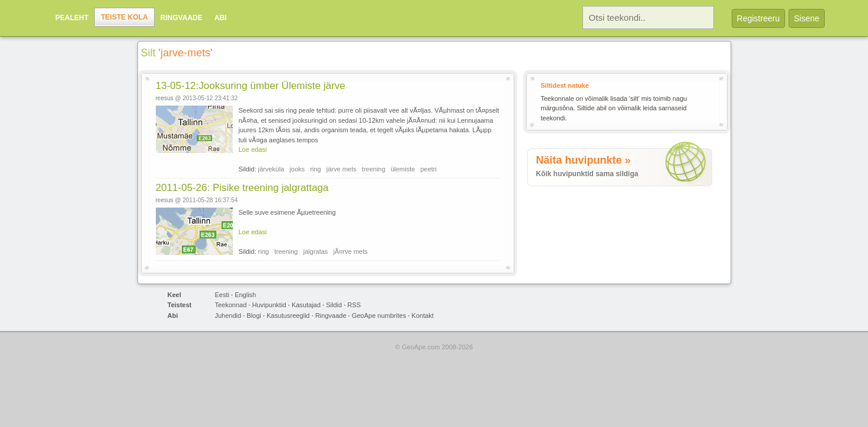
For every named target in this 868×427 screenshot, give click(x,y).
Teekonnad (231, 305)
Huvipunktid (269, 305)
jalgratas (316, 251)
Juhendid (228, 316)
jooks (297, 169)
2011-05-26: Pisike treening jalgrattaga (242, 188)
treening (374, 169)
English (245, 295)
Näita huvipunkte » (584, 160)
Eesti (222, 295)
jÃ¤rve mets (350, 251)
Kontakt (423, 316)
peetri (428, 169)
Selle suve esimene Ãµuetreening (287, 212)
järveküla (271, 169)
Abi (221, 18)
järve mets (342, 169)
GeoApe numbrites (379, 316)
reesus (165, 98)
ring (315, 169)
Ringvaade (182, 18)
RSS (354, 305)
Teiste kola (124, 17)
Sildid (334, 305)
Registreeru (758, 18)
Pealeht (72, 18)
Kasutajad (306, 305)
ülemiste (403, 169)
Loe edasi (253, 149)
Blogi (254, 316)
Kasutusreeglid (288, 316)
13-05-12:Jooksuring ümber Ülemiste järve (251, 86)
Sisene (807, 18)
